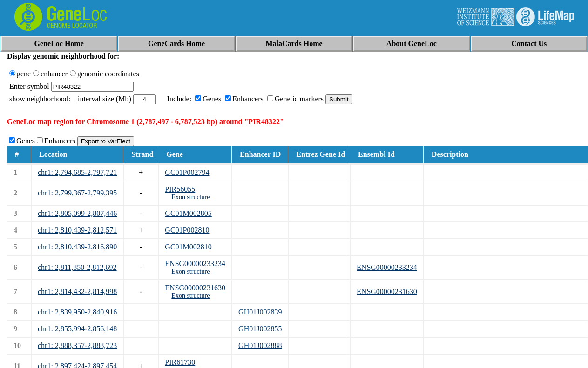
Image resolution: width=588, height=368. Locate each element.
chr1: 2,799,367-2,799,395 (77, 193)
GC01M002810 (188, 247)
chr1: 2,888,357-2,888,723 (77, 345)
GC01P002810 (187, 230)
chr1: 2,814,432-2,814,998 (77, 291)
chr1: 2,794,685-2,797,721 (77, 172)
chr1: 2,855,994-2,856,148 (77, 329)
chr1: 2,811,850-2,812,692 (77, 267)
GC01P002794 (187, 172)
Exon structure (190, 197)
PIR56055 (180, 189)
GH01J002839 (260, 312)
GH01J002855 (260, 329)
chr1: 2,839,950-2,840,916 (77, 312)
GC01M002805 (188, 213)
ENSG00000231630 (195, 288)
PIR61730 (180, 362)
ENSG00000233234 (195, 264)
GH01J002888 (260, 345)
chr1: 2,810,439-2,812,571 (77, 230)
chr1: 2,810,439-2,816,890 (77, 247)
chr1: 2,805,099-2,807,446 (77, 213)
